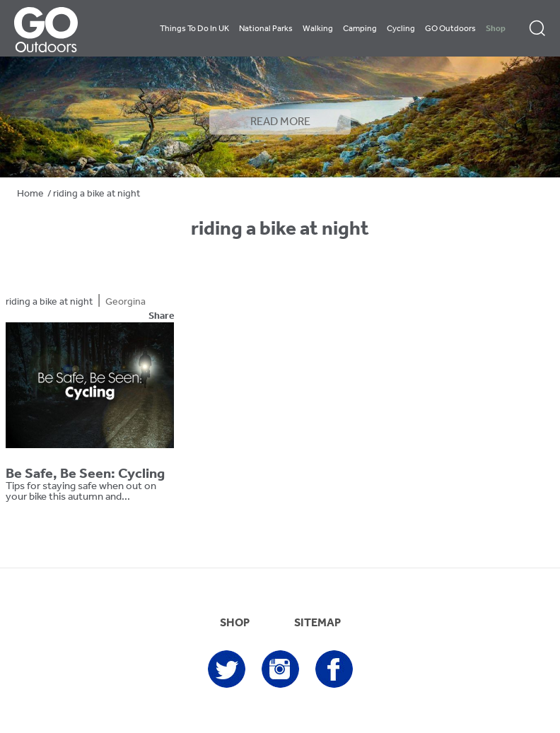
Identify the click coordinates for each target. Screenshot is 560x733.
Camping (360, 29)
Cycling (401, 29)
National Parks (266, 29)
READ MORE (280, 122)
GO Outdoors (450, 29)
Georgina (126, 302)
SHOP (235, 623)
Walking (318, 29)
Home (30, 194)
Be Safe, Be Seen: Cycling (85, 474)
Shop (496, 29)
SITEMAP (317, 623)
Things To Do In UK (194, 29)
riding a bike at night (49, 302)
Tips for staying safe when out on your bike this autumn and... (81, 492)
